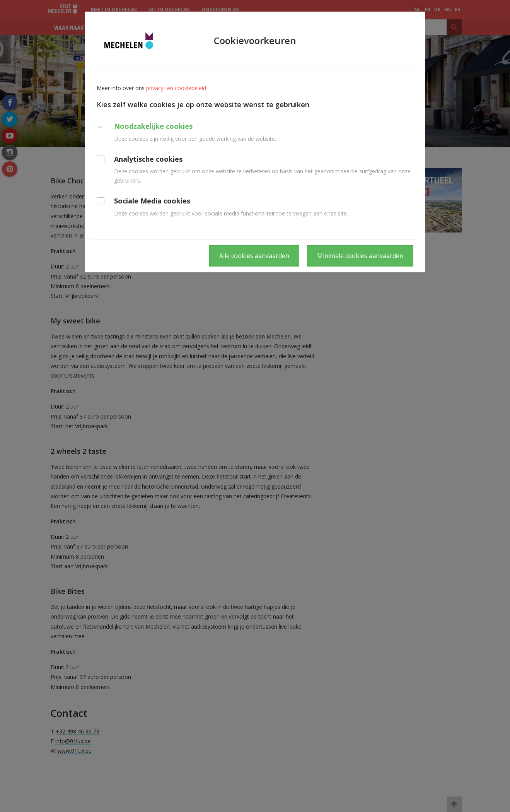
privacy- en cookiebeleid (176, 88)
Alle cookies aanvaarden (254, 256)
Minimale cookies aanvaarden (360, 256)
